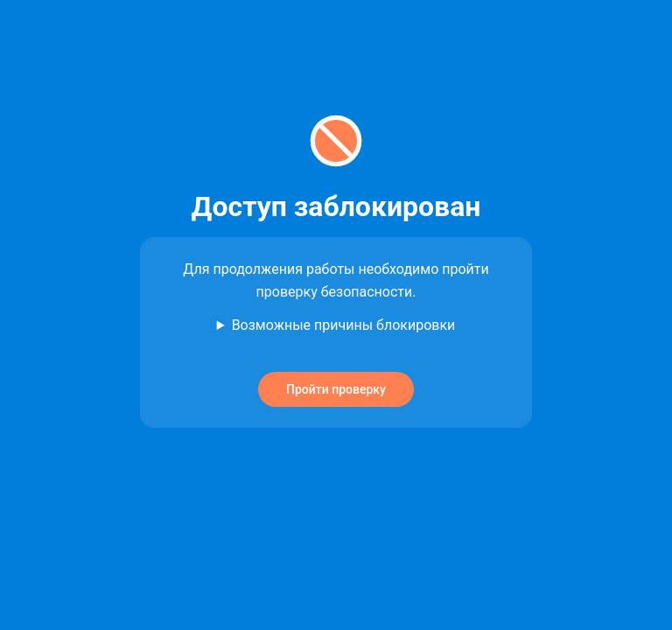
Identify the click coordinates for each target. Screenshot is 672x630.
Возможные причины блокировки (344, 325)
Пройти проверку (336, 389)
